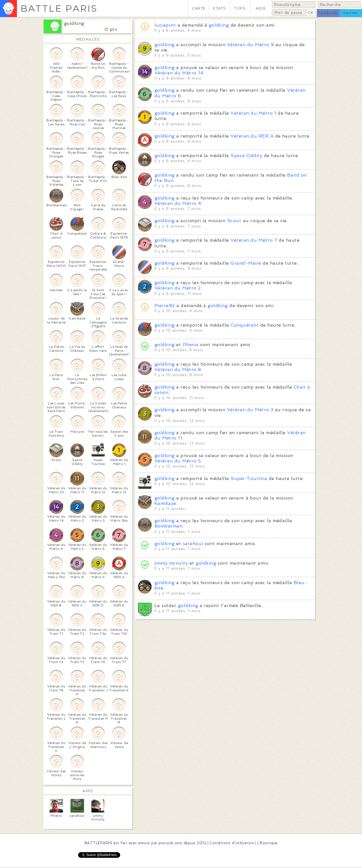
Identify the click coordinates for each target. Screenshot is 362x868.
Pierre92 (165, 306)
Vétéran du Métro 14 (179, 73)
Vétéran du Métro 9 (251, 45)
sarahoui (193, 544)
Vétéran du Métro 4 (178, 203)
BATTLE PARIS (59, 8)
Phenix (191, 345)
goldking (74, 23)
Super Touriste (249, 478)
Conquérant (244, 325)
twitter (351, 13)
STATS (219, 8)
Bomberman (168, 526)
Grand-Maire (246, 263)
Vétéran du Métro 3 (250, 410)
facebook (328, 13)
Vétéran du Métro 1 (253, 113)
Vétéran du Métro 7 (254, 240)
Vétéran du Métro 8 (178, 369)
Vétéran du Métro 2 (178, 288)
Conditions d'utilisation (232, 843)
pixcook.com (170, 843)
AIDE (261, 8)
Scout (234, 221)
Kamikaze (165, 503)
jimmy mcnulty (171, 563)
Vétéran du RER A (252, 136)
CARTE (199, 8)
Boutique (269, 843)
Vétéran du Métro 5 (178, 461)
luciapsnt (165, 25)
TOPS (240, 8)
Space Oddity (246, 156)
